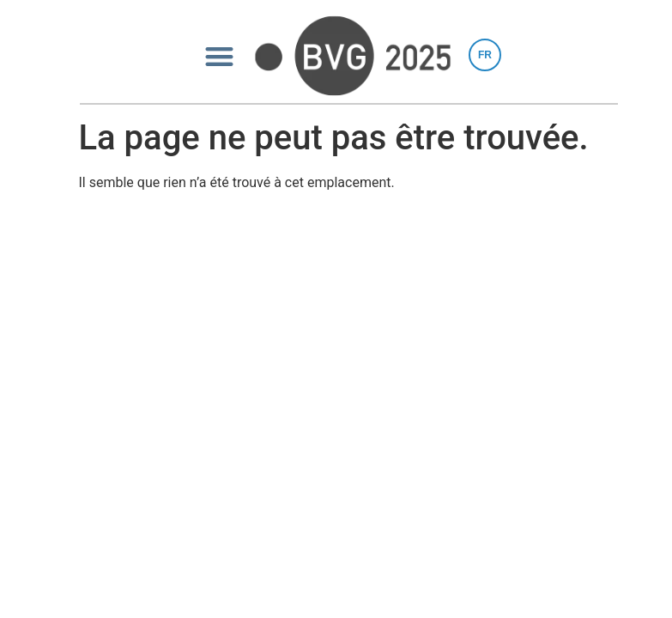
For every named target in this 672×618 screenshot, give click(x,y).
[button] (219, 56)
